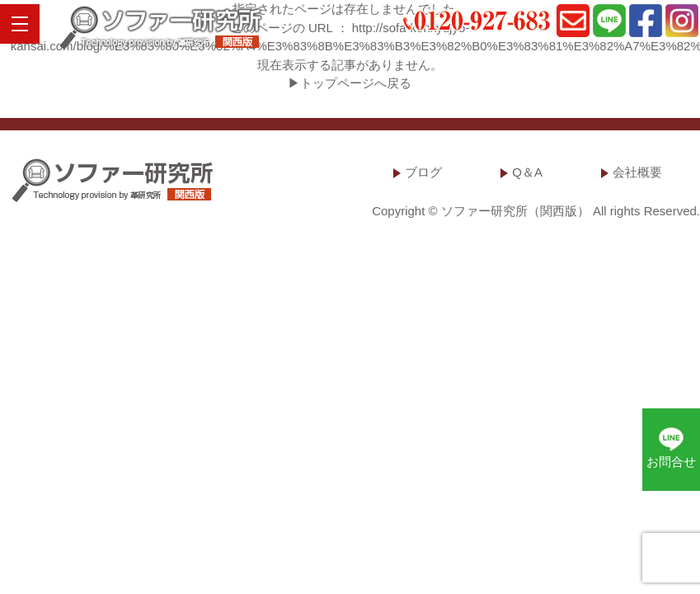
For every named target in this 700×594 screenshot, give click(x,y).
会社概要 (637, 172)
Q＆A (527, 172)
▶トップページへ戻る (350, 83)
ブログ (423, 172)
